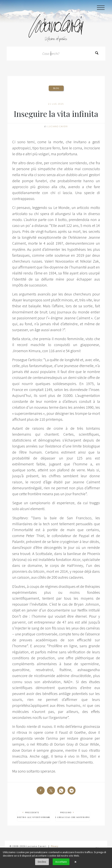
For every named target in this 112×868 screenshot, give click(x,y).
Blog (56, 88)
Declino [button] (42, 862)
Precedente (34, 815)
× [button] (75, 862)
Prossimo (73, 815)
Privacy (55, 846)
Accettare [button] (61, 862)
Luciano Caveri (58, 126)
